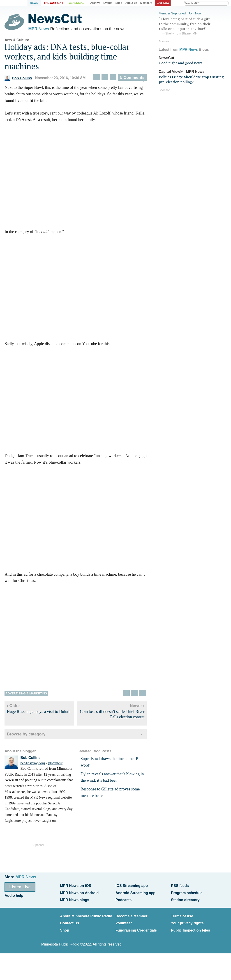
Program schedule (187, 892)
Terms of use (182, 914)
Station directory (185, 899)
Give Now (164, 3)
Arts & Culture (17, 41)
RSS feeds (180, 885)
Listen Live (20, 887)
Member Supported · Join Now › (181, 13)
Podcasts (124, 899)
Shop (65, 927)
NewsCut (166, 57)
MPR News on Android (79, 892)
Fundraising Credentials (136, 927)
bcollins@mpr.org (32, 765)
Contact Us (69, 921)
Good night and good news (181, 62)
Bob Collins (18, 79)
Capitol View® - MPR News (182, 71)
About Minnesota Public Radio (86, 914)
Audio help (14, 895)
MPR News (39, 29)
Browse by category (26, 735)
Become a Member (131, 914)
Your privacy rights (187, 921)
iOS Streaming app (132, 885)
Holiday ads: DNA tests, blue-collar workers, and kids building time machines (67, 58)
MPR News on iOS (76, 885)
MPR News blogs (75, 899)
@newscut (55, 765)
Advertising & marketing (26, 695)
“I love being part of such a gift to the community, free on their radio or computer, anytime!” (193, 25)
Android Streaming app (135, 892)
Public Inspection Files (191, 927)
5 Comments (132, 79)
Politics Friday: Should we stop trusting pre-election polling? (191, 78)
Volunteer (124, 921)
